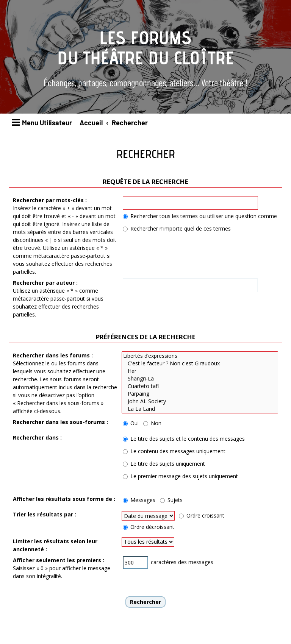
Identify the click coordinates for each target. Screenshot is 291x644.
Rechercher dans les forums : (53, 355)
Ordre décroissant (149, 527)
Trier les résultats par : (45, 514)
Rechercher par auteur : (45, 283)
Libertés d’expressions (200, 356)
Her (200, 371)
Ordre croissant (202, 515)
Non (152, 423)
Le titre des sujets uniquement (164, 464)
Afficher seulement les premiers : (59, 560)
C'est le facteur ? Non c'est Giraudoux (200, 363)
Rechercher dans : (37, 437)
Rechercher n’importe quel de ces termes (177, 228)
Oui (131, 423)
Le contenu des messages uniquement (174, 451)
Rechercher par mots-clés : (50, 200)
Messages (139, 500)
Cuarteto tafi (200, 386)
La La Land (200, 409)
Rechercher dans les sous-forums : (60, 422)
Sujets (171, 500)
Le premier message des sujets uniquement (180, 476)
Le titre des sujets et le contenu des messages (184, 439)
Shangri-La (200, 379)
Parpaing (200, 394)
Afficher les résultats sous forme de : (64, 499)
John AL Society (200, 401)
